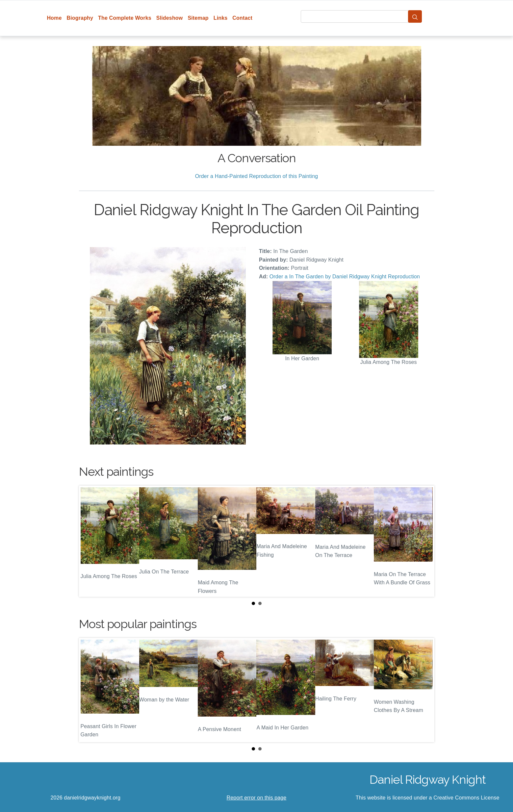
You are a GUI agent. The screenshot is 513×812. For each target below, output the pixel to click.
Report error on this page (257, 798)
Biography (80, 18)
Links (221, 18)
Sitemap (198, 18)
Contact (242, 18)
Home (54, 18)
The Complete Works (125, 18)
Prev (89, 541)
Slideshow (170, 18)
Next (424, 541)
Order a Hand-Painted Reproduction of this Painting (257, 176)
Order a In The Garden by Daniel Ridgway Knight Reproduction (345, 277)
